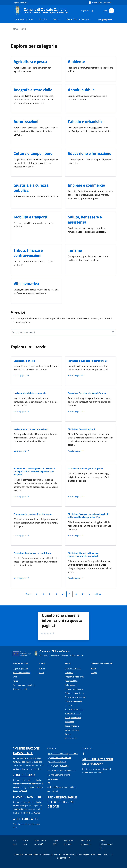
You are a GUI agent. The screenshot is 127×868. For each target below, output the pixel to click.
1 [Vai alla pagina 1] (44, 595)
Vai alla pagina (22, 376)
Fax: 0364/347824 (57, 762)
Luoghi (94, 673)
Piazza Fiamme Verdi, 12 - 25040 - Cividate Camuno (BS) (63, 753)
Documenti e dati (20, 689)
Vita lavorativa (26, 284)
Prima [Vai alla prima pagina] (29, 595)
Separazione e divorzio (24, 361)
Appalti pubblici (82, 90)
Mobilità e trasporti (30, 217)
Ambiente (76, 61)
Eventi (94, 668)
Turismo (75, 250)
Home (15, 29)
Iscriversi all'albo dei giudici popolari (85, 468)
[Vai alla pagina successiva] (89, 594)
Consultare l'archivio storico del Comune (87, 393)
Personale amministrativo (24, 685)
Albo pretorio (24, 775)
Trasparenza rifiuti (28, 797)
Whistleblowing (26, 819)
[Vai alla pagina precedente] (36, 594)
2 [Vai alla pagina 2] (51, 595)
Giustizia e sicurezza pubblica (31, 188)
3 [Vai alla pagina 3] (58, 595)
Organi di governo (20, 668)
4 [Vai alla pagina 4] (64, 595)
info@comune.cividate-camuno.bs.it (59, 777)
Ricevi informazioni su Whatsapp (98, 761)
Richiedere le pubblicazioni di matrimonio (88, 361)
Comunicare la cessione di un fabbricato (33, 514)
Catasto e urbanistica (86, 121)
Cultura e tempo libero (33, 153)
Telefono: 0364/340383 (59, 758)
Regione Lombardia (20, 3)
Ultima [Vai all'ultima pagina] (98, 595)
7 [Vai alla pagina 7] (84, 595)
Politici (15, 681)
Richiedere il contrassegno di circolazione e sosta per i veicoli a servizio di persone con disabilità (34, 471)
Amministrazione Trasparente (26, 751)
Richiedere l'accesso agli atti (81, 429)
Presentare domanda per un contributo (32, 553)
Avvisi (41, 673)
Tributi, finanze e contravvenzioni (28, 253)
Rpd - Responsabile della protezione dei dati (62, 802)
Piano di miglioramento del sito (106, 844)
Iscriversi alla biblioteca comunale (30, 393)
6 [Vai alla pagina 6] (77, 595)
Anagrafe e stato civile (33, 90)
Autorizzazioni (26, 121)
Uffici (15, 677)
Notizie (42, 668)
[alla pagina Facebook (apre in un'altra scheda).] (91, 11)
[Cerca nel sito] (111, 11)
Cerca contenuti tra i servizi (23, 332)
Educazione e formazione (90, 153)
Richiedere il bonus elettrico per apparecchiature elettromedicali (83, 554)
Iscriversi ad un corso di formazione (31, 429)
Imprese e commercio (86, 185)
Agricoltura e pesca (30, 61)
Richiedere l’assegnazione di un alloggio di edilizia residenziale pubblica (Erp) (88, 516)
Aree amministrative (21, 673)
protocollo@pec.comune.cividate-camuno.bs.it (62, 787)
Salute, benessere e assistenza (85, 219)
